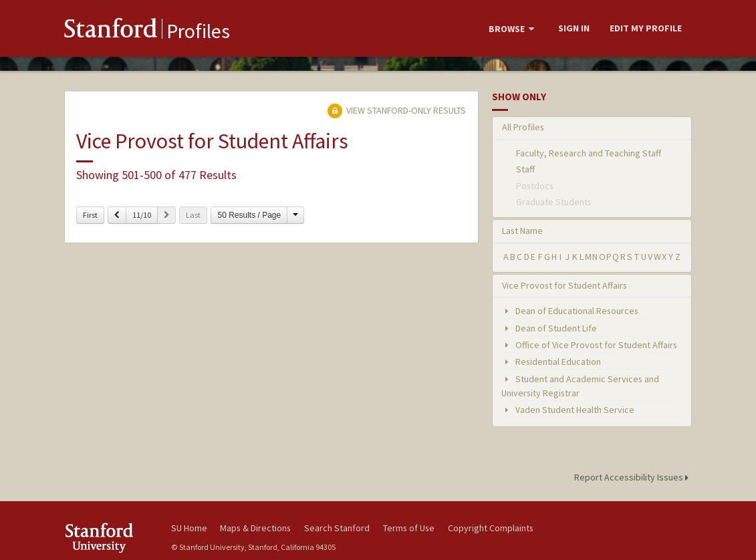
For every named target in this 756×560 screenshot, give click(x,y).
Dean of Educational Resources (570, 311)
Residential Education (551, 362)
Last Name (522, 231)
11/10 (142, 215)
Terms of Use (409, 528)
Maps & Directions (255, 528)
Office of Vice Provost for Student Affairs (589, 345)
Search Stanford (337, 528)
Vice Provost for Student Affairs (564, 285)
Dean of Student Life (549, 328)
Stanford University (111, 538)
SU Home (189, 528)
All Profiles (523, 127)
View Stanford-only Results (396, 110)
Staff (525, 169)
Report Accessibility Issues (633, 477)
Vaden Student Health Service (568, 410)
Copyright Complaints (491, 528)
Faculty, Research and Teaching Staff (589, 153)
